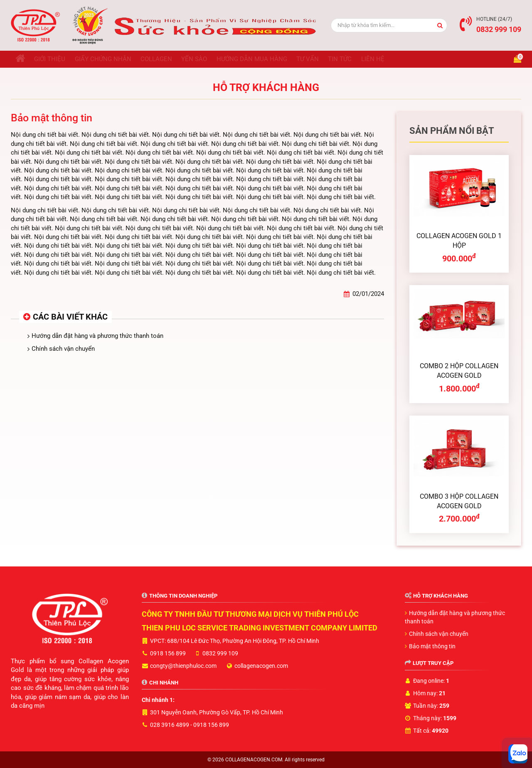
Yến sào (216, 59)
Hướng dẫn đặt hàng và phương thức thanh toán (97, 336)
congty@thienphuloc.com (183, 666)
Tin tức (376, 59)
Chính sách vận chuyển (63, 349)
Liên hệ (414, 59)
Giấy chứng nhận (115, 59)
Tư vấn (339, 59)
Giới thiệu (57, 59)
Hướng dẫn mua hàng (278, 59)
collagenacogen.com (261, 666)
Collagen (173, 59)
